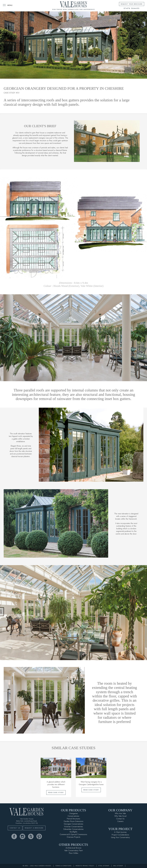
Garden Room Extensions (73, 821)
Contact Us (15, 828)
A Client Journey (120, 832)
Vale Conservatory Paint (73, 850)
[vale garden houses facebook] (14, 836)
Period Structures (73, 819)
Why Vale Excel (120, 816)
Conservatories (73, 816)
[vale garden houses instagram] (22, 836)
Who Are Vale (120, 813)
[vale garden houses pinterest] (39, 836)
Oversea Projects (73, 837)
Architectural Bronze (73, 848)
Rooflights (73, 832)
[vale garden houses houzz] (31, 836)
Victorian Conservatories (73, 827)
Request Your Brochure (132, 4)
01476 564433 (132, 8)
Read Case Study (56, 793)
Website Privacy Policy (85, 866)
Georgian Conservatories (73, 824)
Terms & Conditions (63, 866)
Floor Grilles (73, 853)
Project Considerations (120, 835)
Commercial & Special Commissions (73, 834)
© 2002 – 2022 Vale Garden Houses (37, 866)
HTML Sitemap (104, 866)
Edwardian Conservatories (73, 829)
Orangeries (73, 813)
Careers (120, 821)
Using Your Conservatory (120, 837)
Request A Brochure (34, 828)
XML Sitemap (118, 866)
